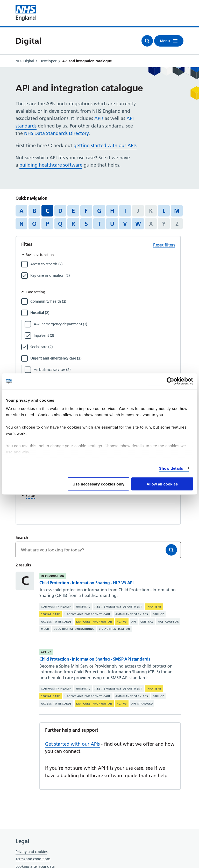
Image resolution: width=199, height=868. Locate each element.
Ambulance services (132, 614)
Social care (51, 614)
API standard (142, 704)
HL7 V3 (122, 621)
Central (147, 621)
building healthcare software (51, 165)
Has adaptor (168, 621)
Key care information (94, 621)
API (134, 621)
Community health (56, 607)
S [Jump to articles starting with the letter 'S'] (86, 224)
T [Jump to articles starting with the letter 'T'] (99, 224)
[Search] (171, 550)
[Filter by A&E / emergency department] (104, 324)
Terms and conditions (33, 859)
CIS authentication (114, 629)
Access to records (56, 621)
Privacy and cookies (31, 852)
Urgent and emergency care (88, 614)
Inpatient (154, 607)
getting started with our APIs (105, 145)
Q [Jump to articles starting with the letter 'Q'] (60, 224)
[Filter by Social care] (103, 347)
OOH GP (158, 614)
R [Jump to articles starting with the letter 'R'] (73, 224)
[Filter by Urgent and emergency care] (103, 358)
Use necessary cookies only (98, 484)
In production (53, 576)
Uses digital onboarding (74, 629)
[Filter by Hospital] (103, 313)
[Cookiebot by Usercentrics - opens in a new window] (170, 381)
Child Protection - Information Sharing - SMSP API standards (95, 659)
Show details (171, 468)
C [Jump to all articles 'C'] (47, 211)
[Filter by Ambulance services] (104, 370)
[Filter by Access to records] (103, 264)
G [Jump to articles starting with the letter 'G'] (99, 211)
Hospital (83, 607)
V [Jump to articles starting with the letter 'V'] (125, 224)
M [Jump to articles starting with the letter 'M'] (177, 211)
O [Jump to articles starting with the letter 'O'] (34, 224)
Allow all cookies (162, 484)
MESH (45, 629)
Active (46, 652)
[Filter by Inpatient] (104, 335)
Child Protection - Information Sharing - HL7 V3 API (86, 583)
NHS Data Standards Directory (56, 133)
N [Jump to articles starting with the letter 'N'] (22, 224)
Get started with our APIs (72, 744)
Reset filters (164, 245)
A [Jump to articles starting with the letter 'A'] (22, 211)
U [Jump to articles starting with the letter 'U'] (112, 224)
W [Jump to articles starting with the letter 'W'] (138, 224)
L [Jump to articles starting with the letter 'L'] (164, 211)
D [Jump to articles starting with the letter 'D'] (60, 211)
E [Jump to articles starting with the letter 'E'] (73, 211)
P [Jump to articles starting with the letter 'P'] (47, 224)
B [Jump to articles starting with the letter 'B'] (34, 211)
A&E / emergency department (118, 607)
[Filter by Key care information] (103, 275)
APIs (99, 118)
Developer (48, 61)
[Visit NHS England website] (26, 13)
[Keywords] (98, 550)
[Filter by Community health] (103, 301)
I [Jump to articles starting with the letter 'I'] (125, 211)
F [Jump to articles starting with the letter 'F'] (86, 211)
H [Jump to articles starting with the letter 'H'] (112, 211)
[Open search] (147, 41)
